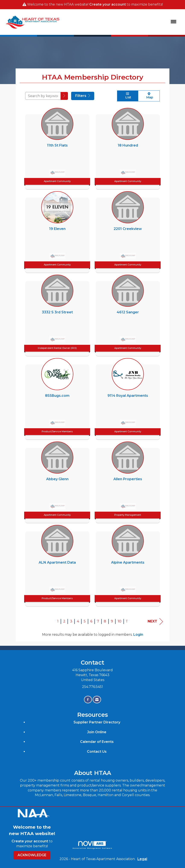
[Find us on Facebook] (88, 700)
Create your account (108, 4)
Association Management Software (92, 845)
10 (120, 621)
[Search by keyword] (43, 96)
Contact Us (97, 752)
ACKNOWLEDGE (32, 855)
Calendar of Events (97, 742)
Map (149, 96)
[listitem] (57, 147)
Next (155, 621)
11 (127, 621)
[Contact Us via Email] (97, 700)
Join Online (97, 732)
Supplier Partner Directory (97, 722)
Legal (142, 859)
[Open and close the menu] (121, 22)
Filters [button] (83, 96)
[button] (64, 96)
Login (138, 635)
